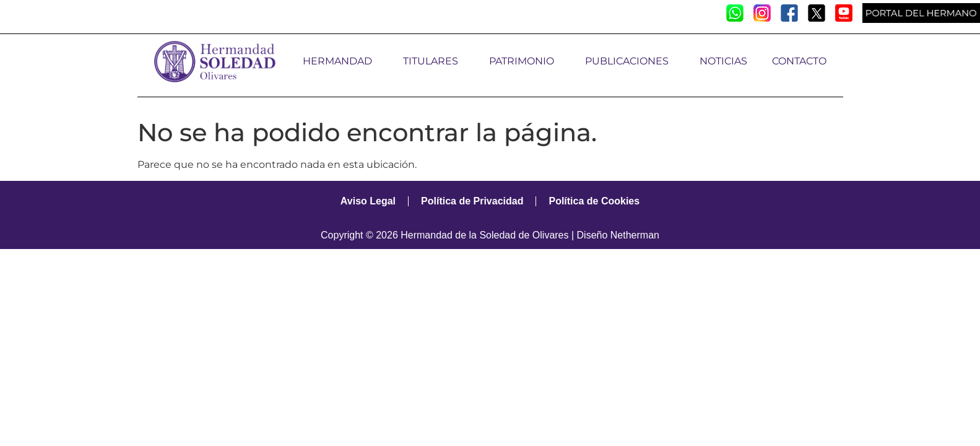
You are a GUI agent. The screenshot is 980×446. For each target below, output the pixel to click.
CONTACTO (799, 61)
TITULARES (434, 61)
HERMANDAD (340, 61)
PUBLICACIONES (630, 61)
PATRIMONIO (525, 61)
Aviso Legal (368, 201)
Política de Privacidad (472, 201)
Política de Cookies (594, 201)
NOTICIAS (723, 61)
